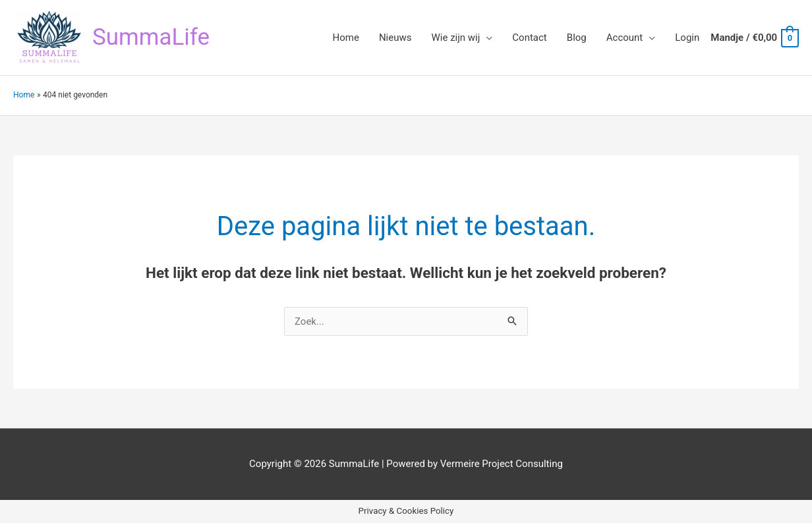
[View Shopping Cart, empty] (754, 38)
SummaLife (151, 37)
